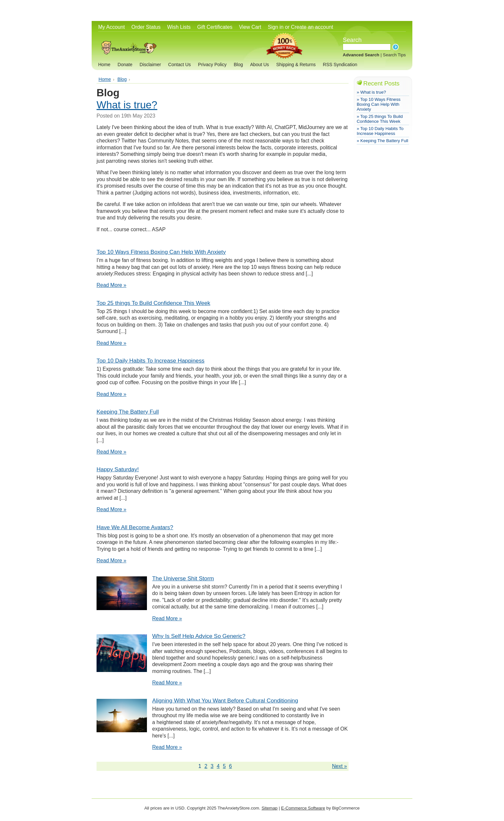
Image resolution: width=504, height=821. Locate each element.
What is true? (127, 105)
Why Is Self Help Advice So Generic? (199, 636)
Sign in (276, 27)
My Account (111, 27)
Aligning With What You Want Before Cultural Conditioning (225, 700)
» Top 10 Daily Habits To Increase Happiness (380, 131)
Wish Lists (179, 27)
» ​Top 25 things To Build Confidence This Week (380, 119)
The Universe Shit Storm (183, 578)
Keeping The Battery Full (128, 412)
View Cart (250, 27)
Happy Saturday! (118, 469)
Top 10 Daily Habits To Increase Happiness (151, 361)
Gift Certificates (215, 27)
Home (105, 79)
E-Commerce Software (303, 808)
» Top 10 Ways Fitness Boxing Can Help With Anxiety (379, 104)
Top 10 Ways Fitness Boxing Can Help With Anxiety (161, 252)
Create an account (312, 27)
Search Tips (394, 55)
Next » (339, 766)
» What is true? (371, 92)
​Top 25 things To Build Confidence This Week (153, 303)
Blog (122, 79)
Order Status (146, 27)
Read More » (111, 285)
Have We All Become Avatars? (135, 527)
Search (352, 40)
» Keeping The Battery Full (382, 141)
